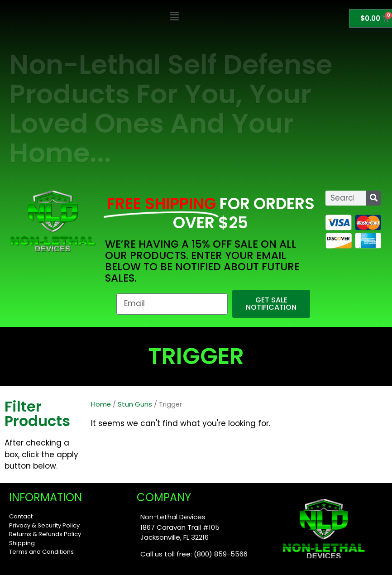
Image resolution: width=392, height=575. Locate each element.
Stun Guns (135, 404)
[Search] (374, 198)
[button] (174, 17)
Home (101, 404)
